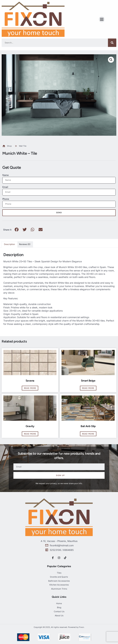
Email (5, 187)
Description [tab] (9, 244)
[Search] (112, 43)
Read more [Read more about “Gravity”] (30, 434)
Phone (6, 199)
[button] (102, 19)
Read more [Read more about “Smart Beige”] (88, 388)
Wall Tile (23, 146)
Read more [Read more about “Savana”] (30, 388)
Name (6, 175)
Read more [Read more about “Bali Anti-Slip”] (88, 434)
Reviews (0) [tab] (25, 244)
